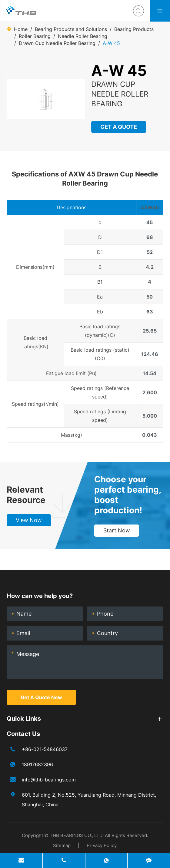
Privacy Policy (102, 845)
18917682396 (37, 764)
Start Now (117, 530)
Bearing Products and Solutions (71, 29)
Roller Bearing (35, 36)
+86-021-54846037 (45, 749)
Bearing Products (134, 29)
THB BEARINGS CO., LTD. (77, 835)
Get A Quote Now (41, 697)
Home (21, 29)
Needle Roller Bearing (83, 36)
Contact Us (23, 734)
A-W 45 (111, 43)
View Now (29, 520)
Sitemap (62, 845)
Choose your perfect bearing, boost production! (128, 495)
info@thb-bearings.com (49, 780)
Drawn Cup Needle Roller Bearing (57, 43)
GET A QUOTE (119, 127)
